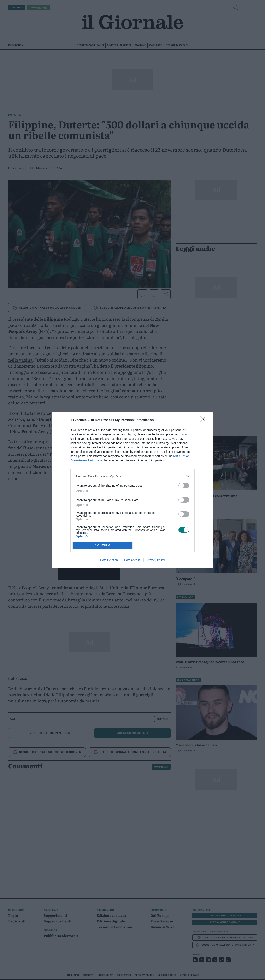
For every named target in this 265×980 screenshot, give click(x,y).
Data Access (132, 560)
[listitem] (132, 476)
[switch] (184, 486)
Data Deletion (109, 560)
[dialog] (132, 490)
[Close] (204, 420)
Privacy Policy (156, 560)
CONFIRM (103, 545)
